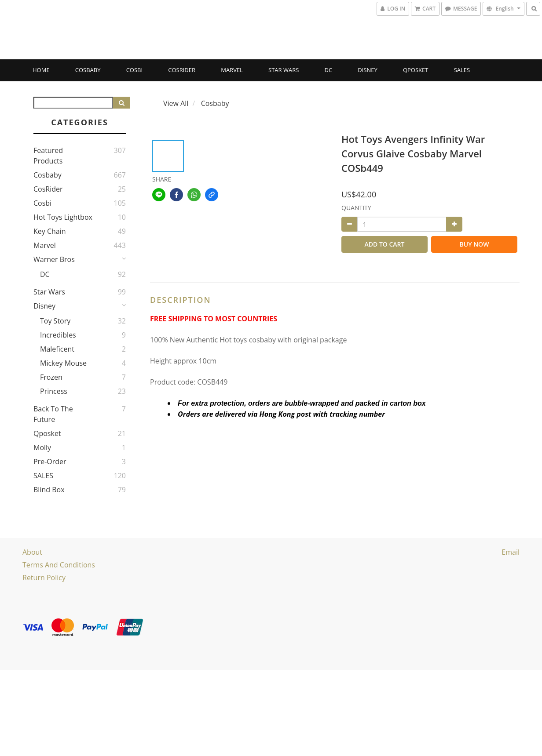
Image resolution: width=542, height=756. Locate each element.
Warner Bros (54, 259)
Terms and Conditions (59, 565)
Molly (42, 447)
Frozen (51, 377)
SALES (462, 70)
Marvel (232, 70)
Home (41, 70)
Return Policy (44, 578)
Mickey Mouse (63, 363)
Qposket (416, 70)
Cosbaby (88, 70)
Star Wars (284, 70)
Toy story (55, 321)
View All (176, 103)
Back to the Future (53, 414)
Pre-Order (50, 462)
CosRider (182, 70)
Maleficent (57, 349)
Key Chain (50, 231)
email (511, 552)
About (32, 552)
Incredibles (58, 335)
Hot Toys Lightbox (63, 217)
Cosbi (134, 70)
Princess (54, 391)
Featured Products (48, 156)
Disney (367, 70)
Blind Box (49, 490)
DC (329, 70)
